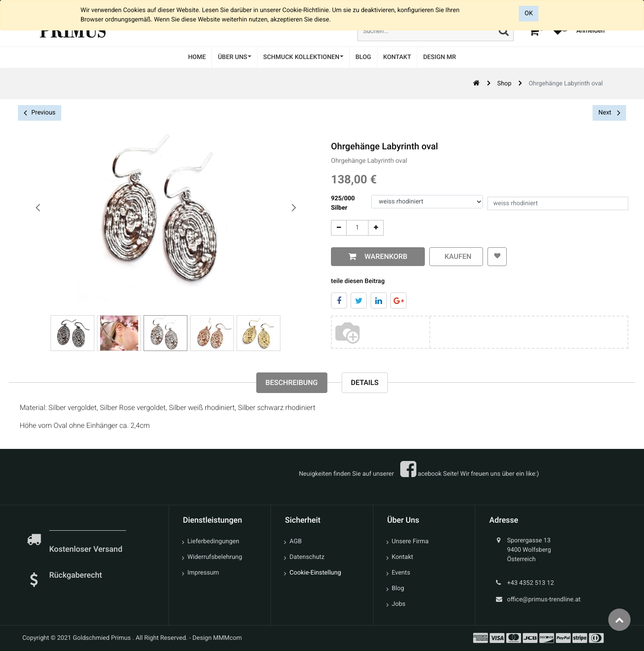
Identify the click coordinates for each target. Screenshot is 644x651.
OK (529, 13)
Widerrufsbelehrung (215, 557)
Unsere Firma (410, 541)
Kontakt (402, 557)
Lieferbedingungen (213, 541)
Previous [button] (40, 113)
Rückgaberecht (76, 575)
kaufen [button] (456, 256)
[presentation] (38, 208)
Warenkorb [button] (384, 256)
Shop (504, 84)
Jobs (399, 604)
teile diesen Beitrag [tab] (358, 281)
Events (401, 573)
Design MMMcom (217, 638)
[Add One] (376, 228)
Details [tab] (365, 383)
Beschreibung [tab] (292, 383)
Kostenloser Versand (87, 550)
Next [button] (609, 113)
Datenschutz (307, 557)
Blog (398, 588)
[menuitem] (197, 57)
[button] (497, 257)
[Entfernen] (339, 228)
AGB (295, 541)
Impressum (203, 573)
